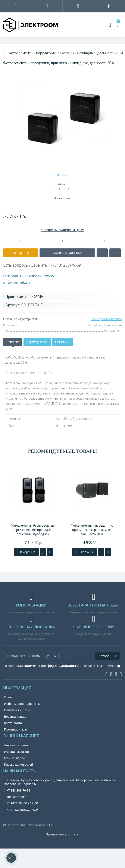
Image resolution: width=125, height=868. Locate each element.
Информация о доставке (22, 704)
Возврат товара (16, 716)
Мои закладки (14, 758)
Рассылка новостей (18, 764)
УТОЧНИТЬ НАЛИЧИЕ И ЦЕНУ (62, 230)
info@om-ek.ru (17, 282)
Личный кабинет (16, 745)
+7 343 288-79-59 (17, 790)
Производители (15, 729)
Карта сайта (13, 723)
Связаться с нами (17, 710)
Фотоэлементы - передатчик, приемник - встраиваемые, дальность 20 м (92, 530)
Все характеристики (106, 319)
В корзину (26, 552)
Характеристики (37, 342)
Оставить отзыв (62, 198)
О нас (8, 697)
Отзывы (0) (62, 342)
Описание (13, 342)
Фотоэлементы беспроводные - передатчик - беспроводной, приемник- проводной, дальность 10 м (33, 530)
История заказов (16, 752)
